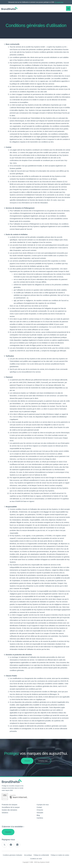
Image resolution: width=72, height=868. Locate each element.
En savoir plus (59, 2)
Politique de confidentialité (41, 855)
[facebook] (11, 845)
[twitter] (5, 845)
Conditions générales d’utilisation (13, 855)
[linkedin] (17, 845)
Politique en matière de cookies (60, 855)
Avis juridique (28, 855)
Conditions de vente (36, 859)
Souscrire (8, 832)
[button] (68, 8)
